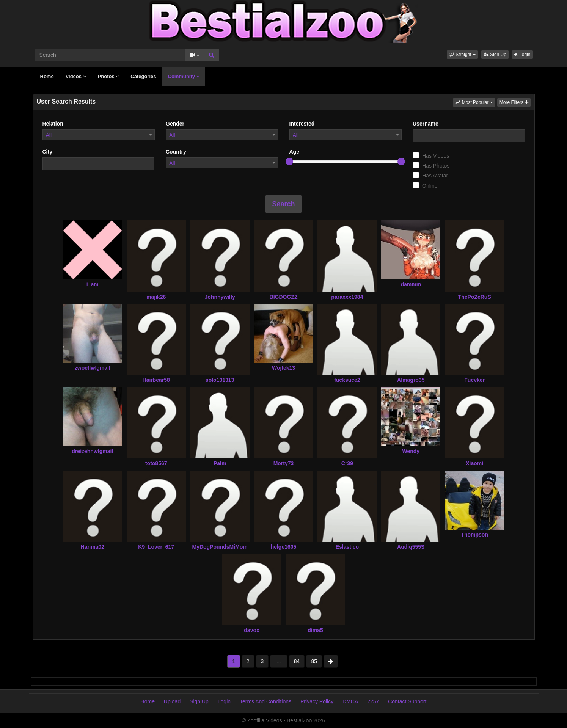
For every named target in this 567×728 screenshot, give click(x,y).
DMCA (350, 701)
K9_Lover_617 (156, 547)
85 (314, 661)
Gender (175, 124)
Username (426, 124)
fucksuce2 (347, 380)
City (47, 152)
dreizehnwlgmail (92, 451)
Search (283, 204)
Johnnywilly (220, 297)
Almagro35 (411, 380)
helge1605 (284, 547)
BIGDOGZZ (284, 297)
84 (297, 661)
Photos (108, 76)
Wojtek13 (283, 368)
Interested (302, 124)
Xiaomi (474, 463)
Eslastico (347, 547)
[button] (462, 55)
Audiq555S (411, 547)
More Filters (514, 102)
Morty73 (284, 463)
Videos (76, 76)
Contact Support (407, 701)
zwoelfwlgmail (93, 368)
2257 (373, 701)
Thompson (474, 535)
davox (251, 630)
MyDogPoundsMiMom (220, 547)
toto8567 (156, 463)
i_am (93, 284)
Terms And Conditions (265, 701)
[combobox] (99, 135)
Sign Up (495, 55)
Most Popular (475, 102)
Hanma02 (93, 547)
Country (176, 152)
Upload (172, 701)
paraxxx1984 (347, 297)
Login (522, 55)
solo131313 (220, 380)
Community (184, 76)
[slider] (289, 162)
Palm (220, 463)
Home (47, 76)
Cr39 (347, 463)
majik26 (156, 297)
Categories (143, 76)
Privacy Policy (317, 701)
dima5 (315, 630)
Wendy (411, 451)
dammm (411, 284)
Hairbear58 (156, 380)
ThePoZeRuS (475, 297)
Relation (53, 124)
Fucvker (474, 380)
